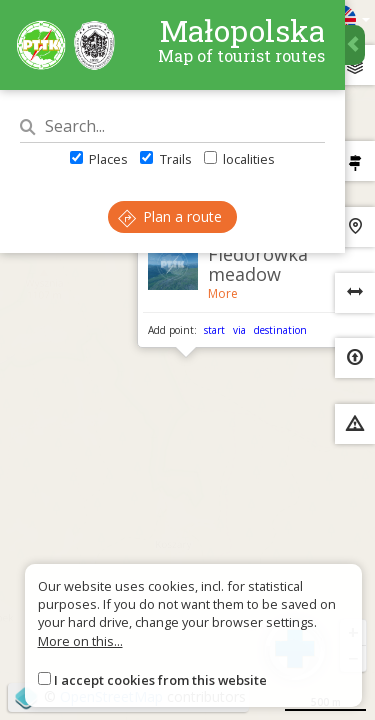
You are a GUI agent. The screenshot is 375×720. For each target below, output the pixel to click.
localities (239, 159)
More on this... (80, 641)
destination (280, 330)
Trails (165, 159)
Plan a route (170, 216)
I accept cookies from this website (160, 680)
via (239, 330)
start (214, 330)
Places (99, 159)
